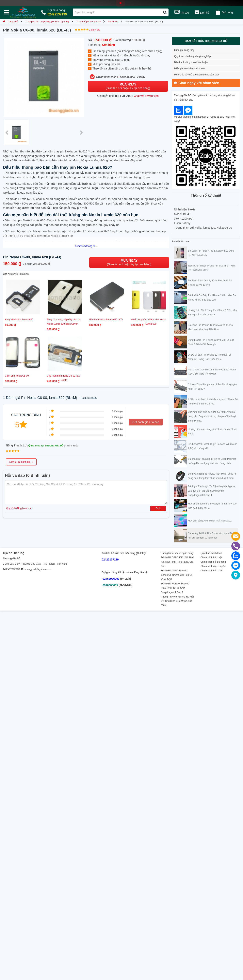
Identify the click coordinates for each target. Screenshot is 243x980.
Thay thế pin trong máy (88, 22)
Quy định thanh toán (211, 553)
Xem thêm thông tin (86, 246)
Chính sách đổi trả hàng (213, 562)
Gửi (158, 508)
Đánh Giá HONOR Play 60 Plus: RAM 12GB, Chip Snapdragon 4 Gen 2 (175, 588)
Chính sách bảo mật (211, 558)
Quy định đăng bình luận (19, 508)
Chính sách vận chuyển (213, 566)
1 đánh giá (95, 30)
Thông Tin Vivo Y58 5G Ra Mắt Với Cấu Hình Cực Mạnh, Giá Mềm (177, 601)
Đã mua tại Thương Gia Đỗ (46, 446)
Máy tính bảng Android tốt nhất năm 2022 (210, 521)
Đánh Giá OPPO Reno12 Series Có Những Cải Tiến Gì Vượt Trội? (177, 575)
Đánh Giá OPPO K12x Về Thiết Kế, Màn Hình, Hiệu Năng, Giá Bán (178, 562)
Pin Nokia (113, 22)
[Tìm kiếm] (165, 12)
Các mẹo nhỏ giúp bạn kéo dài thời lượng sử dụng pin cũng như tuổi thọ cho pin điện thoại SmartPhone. (212, 416)
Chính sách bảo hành (212, 571)
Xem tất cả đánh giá (21, 461)
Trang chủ (10, 22)
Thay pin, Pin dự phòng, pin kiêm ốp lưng (47, 22)
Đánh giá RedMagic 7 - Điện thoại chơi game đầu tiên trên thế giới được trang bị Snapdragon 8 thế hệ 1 (212, 491)
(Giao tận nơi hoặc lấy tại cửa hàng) (128, 86)
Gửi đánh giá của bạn (146, 422)
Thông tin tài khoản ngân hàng (177, 553)
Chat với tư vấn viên (146, 96)
